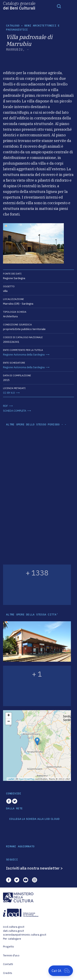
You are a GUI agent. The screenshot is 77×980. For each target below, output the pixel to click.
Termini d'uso (11, 955)
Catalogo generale (19, 5)
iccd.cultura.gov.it (14, 927)
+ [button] (9, 716)
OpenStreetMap (27, 779)
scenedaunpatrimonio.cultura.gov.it (25, 935)
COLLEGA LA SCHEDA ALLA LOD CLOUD (34, 819)
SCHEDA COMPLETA (15, 411)
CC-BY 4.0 (9, 393)
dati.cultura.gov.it (13, 931)
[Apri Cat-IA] (61, 971)
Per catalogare (12, 939)
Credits (8, 973)
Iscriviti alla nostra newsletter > (34, 868)
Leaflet (11, 779)
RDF (5, 406)
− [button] (9, 722)
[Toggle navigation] (59, 6)
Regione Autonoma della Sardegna (24, 355)
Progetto (9, 947)
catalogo (13, 26)
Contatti (8, 964)
